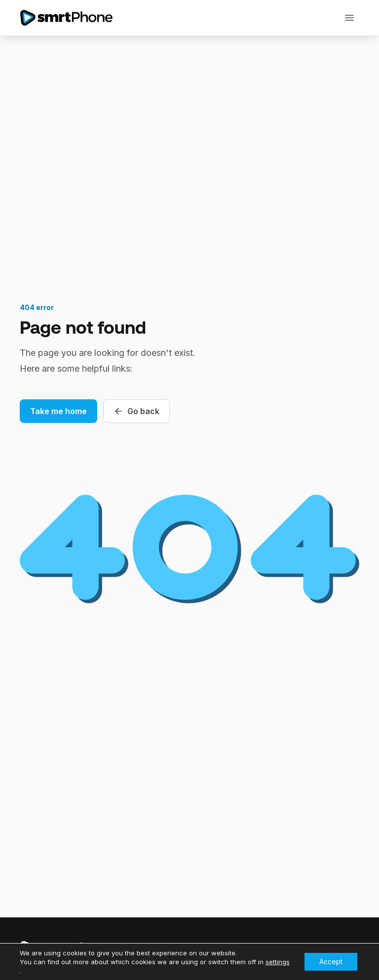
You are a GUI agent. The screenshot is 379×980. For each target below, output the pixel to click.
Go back (136, 411)
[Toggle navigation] (349, 18)
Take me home (58, 411)
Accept (331, 962)
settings (278, 962)
